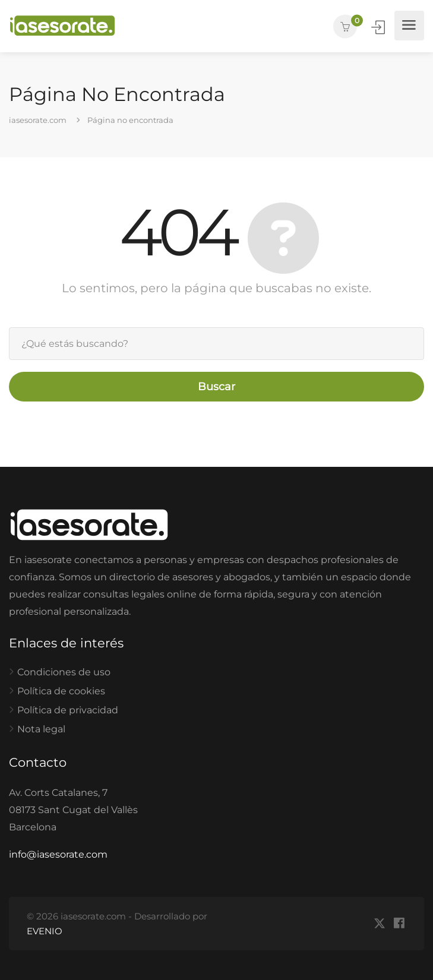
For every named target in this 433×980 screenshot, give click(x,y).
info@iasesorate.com (58, 854)
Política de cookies (61, 691)
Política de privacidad (68, 710)
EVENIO (45, 931)
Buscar (216, 387)
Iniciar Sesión (379, 27)
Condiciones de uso (64, 672)
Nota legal (41, 729)
